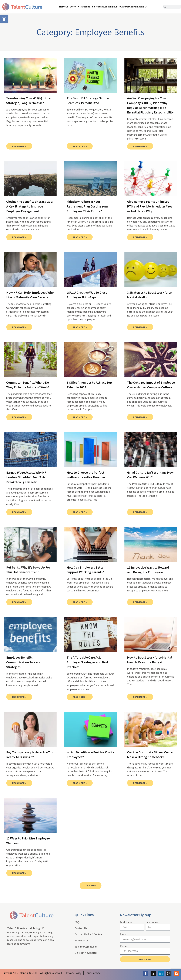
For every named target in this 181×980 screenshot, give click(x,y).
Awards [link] (125, 7)
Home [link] (62, 7)
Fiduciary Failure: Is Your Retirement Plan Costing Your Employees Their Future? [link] (87, 206)
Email (123, 934)
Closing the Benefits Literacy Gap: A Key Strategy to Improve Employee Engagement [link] (30, 206)
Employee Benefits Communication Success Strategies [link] (23, 662)
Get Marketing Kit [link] (138, 7)
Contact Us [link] (81, 928)
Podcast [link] (99, 7)
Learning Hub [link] (113, 7)
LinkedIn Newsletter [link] (86, 953)
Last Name (152, 922)
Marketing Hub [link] (87, 7)
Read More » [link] (19, 146)
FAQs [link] (77, 922)
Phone (124, 946)
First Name (126, 922)
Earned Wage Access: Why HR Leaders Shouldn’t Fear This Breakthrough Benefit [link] (26, 477)
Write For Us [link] (82, 940)
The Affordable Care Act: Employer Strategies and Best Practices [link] (87, 662)
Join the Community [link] (86, 947)
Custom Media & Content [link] (89, 934)
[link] (4, 19)
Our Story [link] (73, 7)
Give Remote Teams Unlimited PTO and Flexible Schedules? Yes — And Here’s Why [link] (150, 206)
